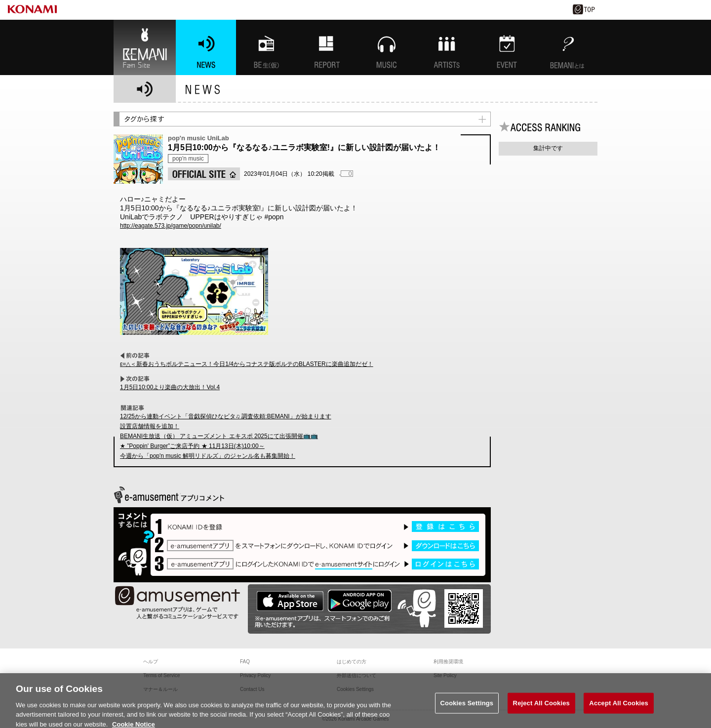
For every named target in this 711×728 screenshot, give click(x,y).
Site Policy (445, 675)
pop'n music (188, 159)
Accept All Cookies (619, 708)
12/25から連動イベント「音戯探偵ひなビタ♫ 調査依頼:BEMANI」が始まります (226, 416)
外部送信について (356, 675)
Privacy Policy (255, 675)
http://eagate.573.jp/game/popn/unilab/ (171, 226)
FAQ (245, 662)
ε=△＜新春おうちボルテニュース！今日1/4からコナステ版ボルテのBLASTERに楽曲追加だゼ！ (247, 364)
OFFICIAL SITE (204, 174)
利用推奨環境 (448, 662)
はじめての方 (352, 662)
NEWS (206, 47)
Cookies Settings (467, 708)
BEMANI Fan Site (145, 47)
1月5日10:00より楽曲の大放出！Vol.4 (170, 387)
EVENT (507, 47)
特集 (326, 47)
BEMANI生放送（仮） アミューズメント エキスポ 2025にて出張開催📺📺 (219, 436)
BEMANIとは (567, 47)
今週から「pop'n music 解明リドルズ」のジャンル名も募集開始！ (208, 456)
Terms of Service (161, 675)
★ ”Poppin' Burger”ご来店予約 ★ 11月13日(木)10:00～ (192, 446)
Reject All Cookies (541, 708)
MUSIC (387, 47)
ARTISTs (447, 47)
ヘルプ (151, 662)
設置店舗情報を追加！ (150, 426)
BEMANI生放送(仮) (266, 47)
